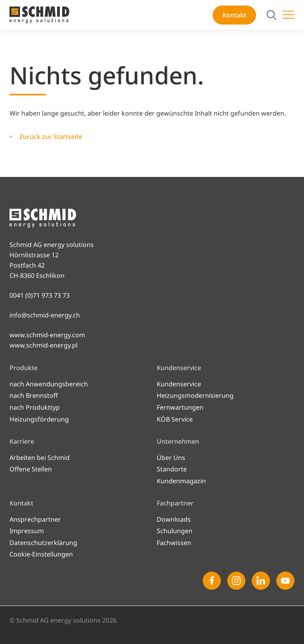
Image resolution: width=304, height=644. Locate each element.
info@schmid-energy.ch (45, 315)
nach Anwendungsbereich (49, 384)
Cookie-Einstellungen (41, 554)
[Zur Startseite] (39, 15)
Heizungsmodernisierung (195, 395)
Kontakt (234, 15)
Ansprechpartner (35, 519)
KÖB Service (175, 419)
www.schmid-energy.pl (44, 345)
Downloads (174, 519)
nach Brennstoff (34, 395)
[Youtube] (285, 581)
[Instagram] (236, 581)
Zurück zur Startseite (51, 137)
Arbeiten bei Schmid (40, 458)
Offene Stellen (31, 469)
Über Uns (171, 458)
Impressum (27, 531)
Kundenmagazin (181, 481)
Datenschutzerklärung (43, 543)
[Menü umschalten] (289, 15)
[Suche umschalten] (272, 15)
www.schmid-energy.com (47, 335)
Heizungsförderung (39, 419)
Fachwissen (174, 543)
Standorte (172, 469)
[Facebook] (212, 581)
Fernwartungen (180, 407)
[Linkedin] (261, 581)
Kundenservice (179, 384)
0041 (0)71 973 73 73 (40, 295)
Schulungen (175, 531)
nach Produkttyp (35, 407)
